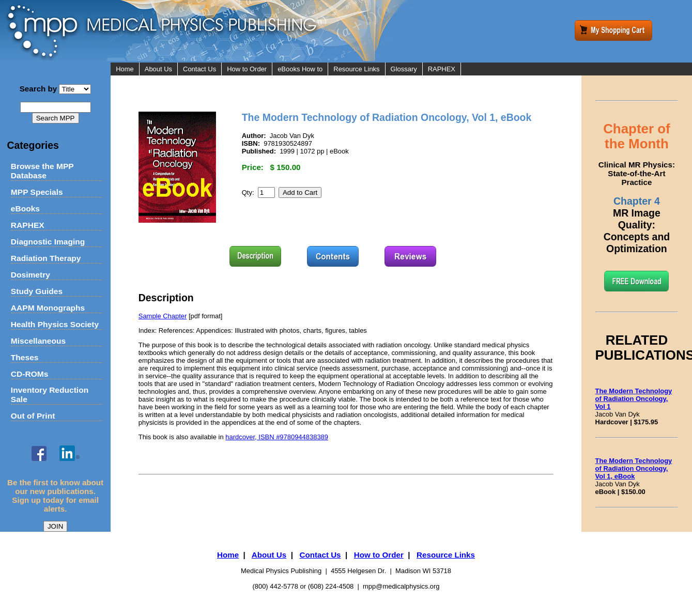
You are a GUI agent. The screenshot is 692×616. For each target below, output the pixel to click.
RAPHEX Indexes (454, 82)
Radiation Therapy (46, 258)
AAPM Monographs (48, 308)
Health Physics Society (55, 324)
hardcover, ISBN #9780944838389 (277, 437)
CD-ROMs (30, 374)
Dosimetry (30, 275)
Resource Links (356, 69)
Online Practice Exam (460, 95)
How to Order (247, 69)
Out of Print (33, 416)
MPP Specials (37, 192)
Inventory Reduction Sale (50, 395)
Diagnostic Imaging (48, 242)
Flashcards (444, 108)
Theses (25, 357)
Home (125, 69)
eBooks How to (300, 69)
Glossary (404, 69)
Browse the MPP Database (42, 171)
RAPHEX (28, 225)
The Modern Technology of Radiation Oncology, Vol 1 (634, 399)
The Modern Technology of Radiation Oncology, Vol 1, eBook (634, 468)
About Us (158, 69)
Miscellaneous (38, 341)
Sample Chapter (163, 316)
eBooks (25, 209)
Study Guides (37, 291)
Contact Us (199, 69)
